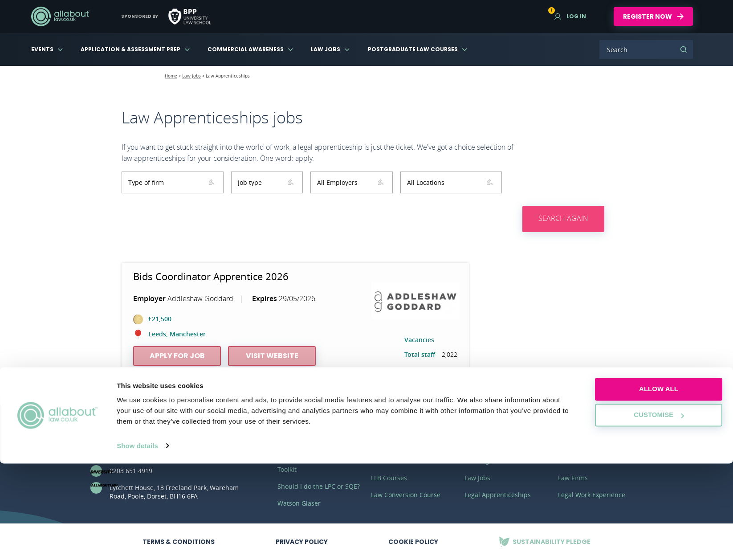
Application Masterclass (313, 444)
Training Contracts (492, 461)
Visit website (272, 356)
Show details (137, 542)
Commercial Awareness (246, 49)
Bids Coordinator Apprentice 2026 (211, 276)
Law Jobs (326, 49)
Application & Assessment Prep (130, 49)
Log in (570, 16)
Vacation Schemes (491, 444)
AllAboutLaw (61, 16)
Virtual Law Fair (581, 444)
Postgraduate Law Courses (413, 49)
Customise (659, 512)
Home (171, 76)
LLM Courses (390, 461)
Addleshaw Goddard (200, 298)
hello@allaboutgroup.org (147, 454)
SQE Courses (390, 444)
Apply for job (177, 356)
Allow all (659, 486)
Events (42, 49)
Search (684, 49)
